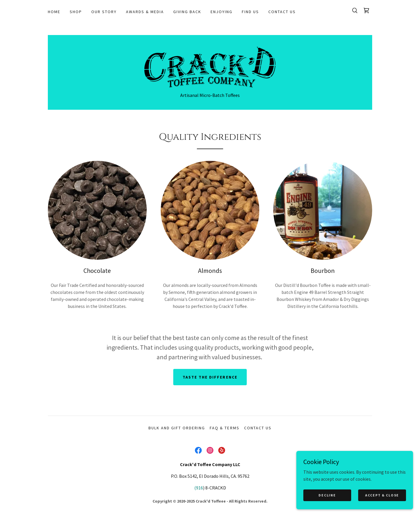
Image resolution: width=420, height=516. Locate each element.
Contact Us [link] (282, 12)
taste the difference (210, 377)
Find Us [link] (250, 12)
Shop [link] (76, 12)
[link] (366, 11)
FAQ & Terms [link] (224, 428)
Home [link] (54, 12)
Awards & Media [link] (145, 12)
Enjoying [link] (222, 12)
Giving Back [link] (187, 12)
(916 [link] (199, 488)
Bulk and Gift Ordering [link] (177, 428)
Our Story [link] (104, 12)
